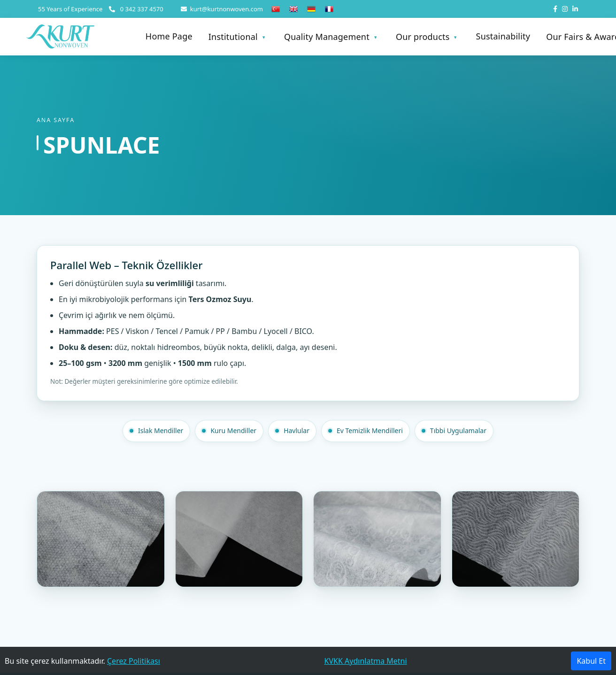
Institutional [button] (233, 37)
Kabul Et (591, 661)
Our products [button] (423, 37)
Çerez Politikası (134, 661)
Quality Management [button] (327, 37)
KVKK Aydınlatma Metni (366, 661)
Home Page (169, 37)
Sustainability (503, 37)
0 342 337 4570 (136, 9)
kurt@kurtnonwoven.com (222, 9)
